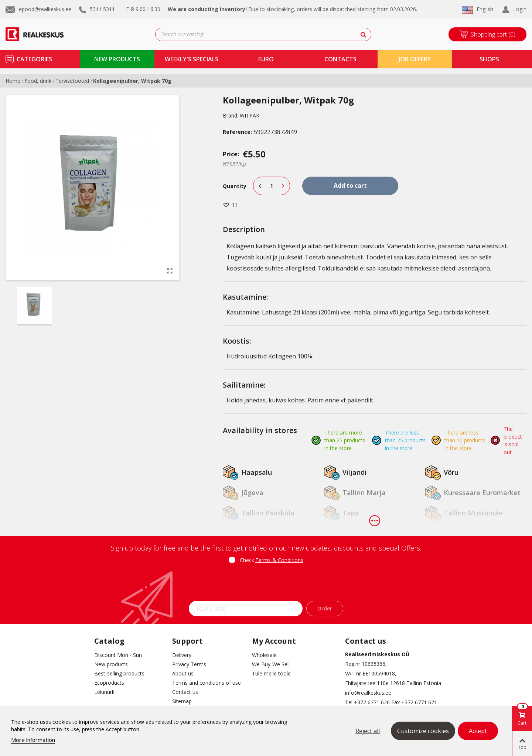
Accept (478, 731)
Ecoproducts (109, 683)
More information (33, 740)
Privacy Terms (189, 664)
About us (183, 673)
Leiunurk (104, 692)
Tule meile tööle (271, 673)
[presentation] (266, 585)
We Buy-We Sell (271, 664)
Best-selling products (119, 673)
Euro (266, 59)
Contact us (185, 692)
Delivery (182, 655)
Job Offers (415, 59)
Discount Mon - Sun (118, 655)
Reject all (368, 731)
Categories (34, 59)
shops (489, 59)
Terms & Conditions (279, 560)
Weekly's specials (192, 59)
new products (117, 59)
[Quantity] (272, 186)
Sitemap (182, 701)
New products (111, 664)
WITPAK (250, 115)
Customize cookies (423, 731)
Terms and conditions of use (207, 683)
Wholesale (264, 655)
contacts (340, 59)
